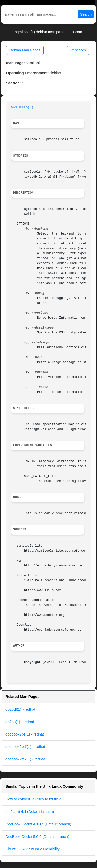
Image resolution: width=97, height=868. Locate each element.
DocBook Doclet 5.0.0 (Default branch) (37, 837)
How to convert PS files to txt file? (33, 799)
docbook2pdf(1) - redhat (25, 747)
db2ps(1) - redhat (20, 722)
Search (86, 14)
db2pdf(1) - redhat (20, 709)
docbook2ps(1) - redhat (25, 734)
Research (78, 50)
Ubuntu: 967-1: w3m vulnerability (33, 849)
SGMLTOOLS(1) (22, 107)
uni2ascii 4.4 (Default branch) (30, 812)
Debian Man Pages (25, 50)
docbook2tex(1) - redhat (25, 759)
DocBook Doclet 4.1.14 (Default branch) (38, 824)
